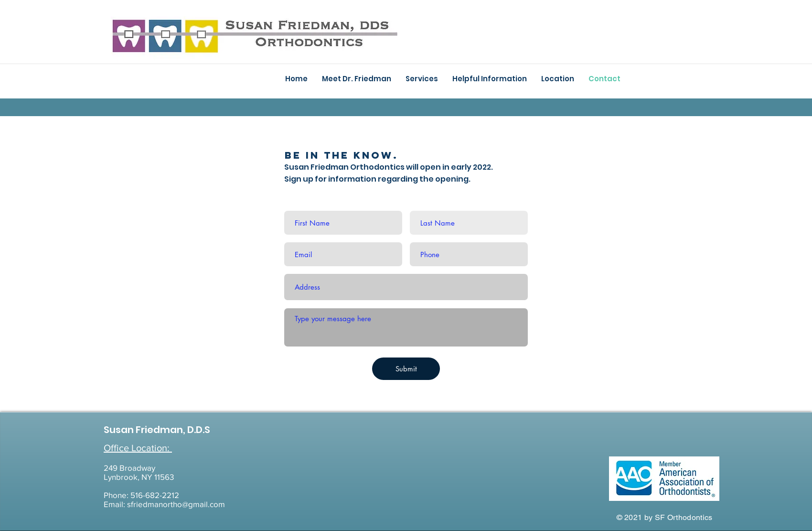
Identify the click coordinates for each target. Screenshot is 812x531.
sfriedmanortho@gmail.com (176, 504)
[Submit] (406, 369)
